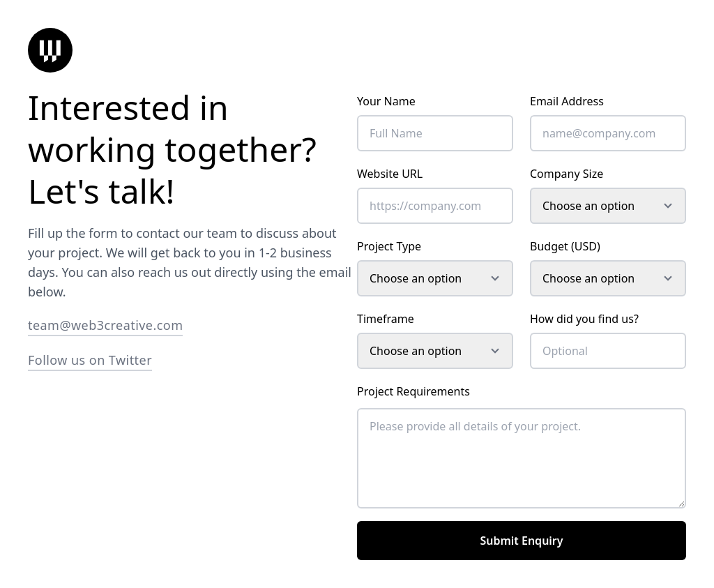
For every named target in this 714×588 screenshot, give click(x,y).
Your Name (386, 101)
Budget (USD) (565, 246)
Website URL (390, 174)
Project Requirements (413, 391)
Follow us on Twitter (90, 360)
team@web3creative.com (105, 325)
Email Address (567, 101)
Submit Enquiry (521, 541)
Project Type (389, 246)
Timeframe (386, 319)
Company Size (567, 174)
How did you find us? (584, 319)
